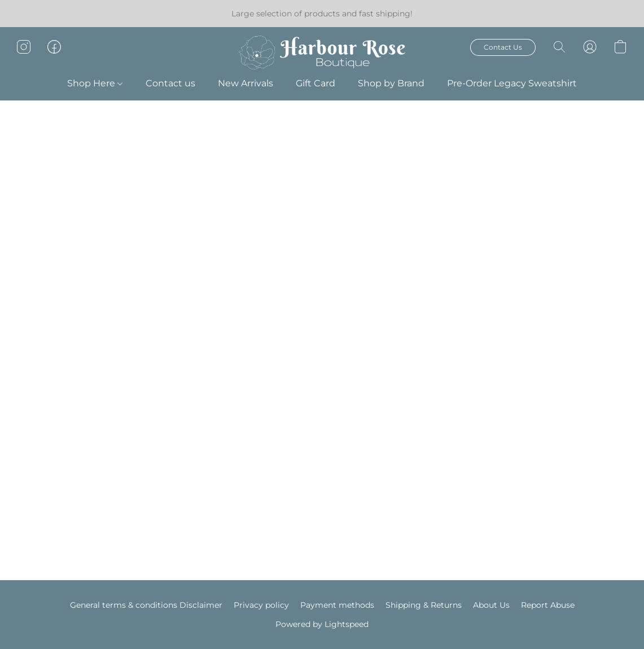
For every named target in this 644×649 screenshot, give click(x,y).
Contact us (170, 83)
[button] (322, 52)
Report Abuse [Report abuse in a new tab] (548, 605)
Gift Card (316, 83)
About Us (491, 605)
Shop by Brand (391, 83)
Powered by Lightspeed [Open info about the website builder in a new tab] (322, 624)
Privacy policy (261, 605)
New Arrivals (246, 83)
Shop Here (95, 83)
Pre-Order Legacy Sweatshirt (512, 83)
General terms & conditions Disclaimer (146, 605)
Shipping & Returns (424, 605)
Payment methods (337, 605)
